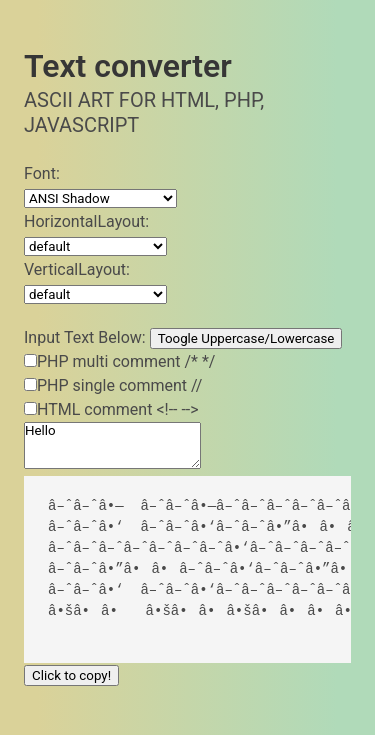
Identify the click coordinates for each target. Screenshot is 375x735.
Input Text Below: (85, 337)
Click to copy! (71, 675)
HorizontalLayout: (86, 221)
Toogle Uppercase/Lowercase (246, 338)
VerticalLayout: (77, 269)
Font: (42, 173)
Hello (112, 445)
